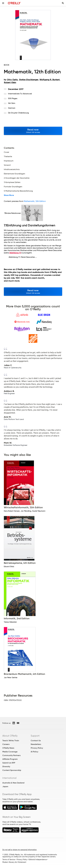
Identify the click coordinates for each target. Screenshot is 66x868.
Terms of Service (9, 860)
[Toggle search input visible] (63, 3)
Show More (9, 195)
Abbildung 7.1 (15, 253)
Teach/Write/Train (11, 741)
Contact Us (36, 741)
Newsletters (36, 744)
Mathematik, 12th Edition (35, 201)
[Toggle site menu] (3, 3)
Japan (5, 786)
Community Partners (11, 755)
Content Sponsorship (12, 770)
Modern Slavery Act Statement (14, 862)
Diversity (6, 766)
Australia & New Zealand (13, 783)
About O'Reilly (10, 736)
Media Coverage (10, 752)
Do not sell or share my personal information (19, 850)
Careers (6, 744)
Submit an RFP (9, 763)
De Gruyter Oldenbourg (18, 113)
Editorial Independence (38, 860)
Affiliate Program (10, 759)
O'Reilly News (8, 748)
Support (35, 736)
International (9, 778)
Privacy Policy (37, 748)
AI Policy (34, 752)
